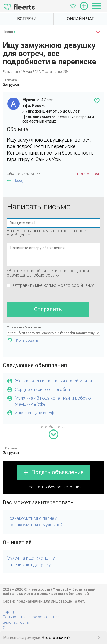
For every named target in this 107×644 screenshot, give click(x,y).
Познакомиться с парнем (32, 518)
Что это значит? (56, 638)
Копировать (23, 341)
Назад (19, 180)
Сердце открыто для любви (42, 390)
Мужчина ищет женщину (31, 558)
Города (9, 612)
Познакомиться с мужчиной (35, 525)
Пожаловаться (88, 174)
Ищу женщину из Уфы (36, 413)
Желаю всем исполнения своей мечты (53, 381)
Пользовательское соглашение (31, 617)
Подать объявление (57, 472)
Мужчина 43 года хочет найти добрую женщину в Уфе (53, 401)
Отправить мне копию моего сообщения (54, 285)
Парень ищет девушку (29, 565)
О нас (8, 628)
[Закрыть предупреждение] (99, 638)
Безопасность (16, 622)
